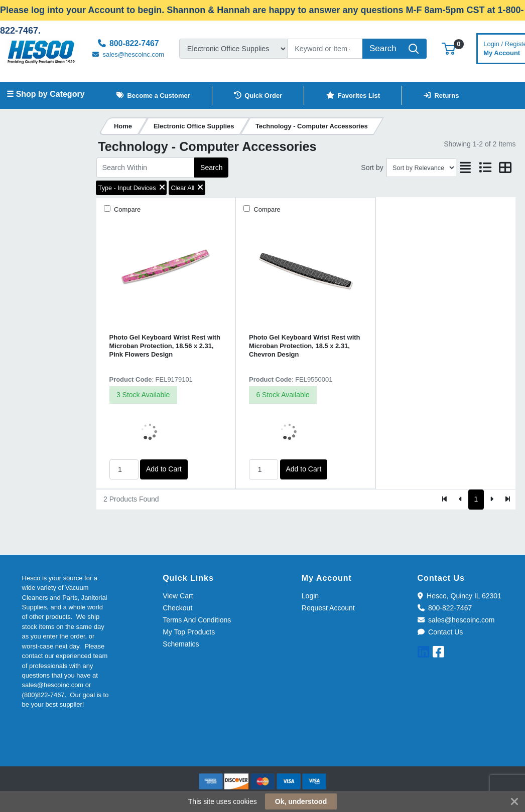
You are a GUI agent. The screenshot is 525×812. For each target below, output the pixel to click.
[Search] (325, 49)
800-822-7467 (445, 608)
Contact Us (440, 632)
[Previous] (461, 500)
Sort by (372, 168)
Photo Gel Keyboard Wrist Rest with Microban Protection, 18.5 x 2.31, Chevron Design (304, 346)
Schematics (181, 644)
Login (310, 596)
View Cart (178, 596)
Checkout (177, 608)
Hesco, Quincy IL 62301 (460, 596)
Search (211, 168)
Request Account (328, 608)
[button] (448, 48)
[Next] (492, 500)
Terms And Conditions (197, 620)
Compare (126, 209)
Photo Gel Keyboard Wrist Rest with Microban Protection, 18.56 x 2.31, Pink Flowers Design (165, 346)
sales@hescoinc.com (456, 620)
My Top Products (189, 632)
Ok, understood (301, 801)
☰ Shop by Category (45, 94)
